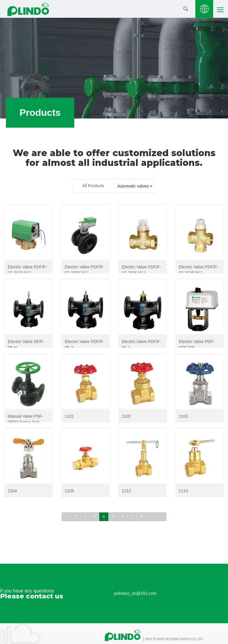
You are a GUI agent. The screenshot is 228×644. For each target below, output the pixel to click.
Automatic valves (135, 186)
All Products (93, 186)
